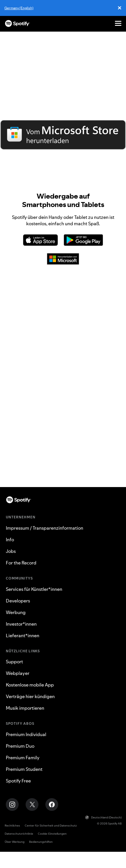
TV (63, 457)
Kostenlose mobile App (30, 685)
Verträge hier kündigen (30, 696)
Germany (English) (19, 8)
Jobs (11, 551)
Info (10, 540)
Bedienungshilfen (41, 842)
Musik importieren (25, 708)
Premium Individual (26, 734)
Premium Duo (20, 746)
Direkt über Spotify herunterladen (63, 155)
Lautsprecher (63, 467)
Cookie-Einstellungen (52, 834)
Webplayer (63, 477)
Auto (63, 428)
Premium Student (24, 769)
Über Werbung (15, 842)
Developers (18, 601)
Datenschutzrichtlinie (19, 834)
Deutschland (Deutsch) (103, 817)
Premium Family (23, 758)
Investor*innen (21, 624)
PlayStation (63, 437)
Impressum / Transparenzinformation (45, 528)
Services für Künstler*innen (34, 589)
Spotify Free (18, 781)
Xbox (63, 447)
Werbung (16, 612)
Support (14, 662)
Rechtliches (12, 826)
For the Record (21, 563)
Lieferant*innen (23, 635)
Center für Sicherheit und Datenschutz (51, 826)
